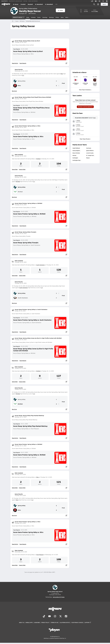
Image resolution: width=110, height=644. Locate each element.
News (62, 17)
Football (23, 4)
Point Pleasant (40, 555)
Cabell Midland (76, 148)
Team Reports (17, 49)
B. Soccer (16, 4)
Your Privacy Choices (77, 622)
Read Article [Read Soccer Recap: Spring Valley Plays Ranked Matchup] (15, 438)
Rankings (51, 17)
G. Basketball (49, 4)
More (67, 17)
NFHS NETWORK (33, 1)
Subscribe (37, 622)
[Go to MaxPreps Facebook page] (66, 616)
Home (28, 17)
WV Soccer (22, 21)
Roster (39, 17)
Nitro (62, 74)
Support (88, 622)
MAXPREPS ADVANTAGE (16, 1)
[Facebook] (107, 1)
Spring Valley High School (55, 589)
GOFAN (25, 1)
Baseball (30, 4)
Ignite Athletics (90, 150)
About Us (22, 622)
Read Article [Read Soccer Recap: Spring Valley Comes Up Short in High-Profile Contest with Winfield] (15, 361)
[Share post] (66, 63)
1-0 (42, 288)
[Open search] (94, 4)
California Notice (65, 622)
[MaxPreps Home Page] (13, 21)
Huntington (75, 158)
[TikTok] (92, 1)
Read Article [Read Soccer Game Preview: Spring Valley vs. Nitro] (15, 148)
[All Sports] (56, 4)
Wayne (88, 158)
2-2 (32, 500)
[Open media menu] (98, 4)
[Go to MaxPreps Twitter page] (61, 616)
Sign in (104, 4)
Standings (45, 17)
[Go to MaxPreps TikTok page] (44, 616)
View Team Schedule (85, 90)
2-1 (34, 182)
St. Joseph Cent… (90, 155)
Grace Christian (76, 153)
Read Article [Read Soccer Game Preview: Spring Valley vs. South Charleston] (15, 332)
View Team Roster (85, 139)
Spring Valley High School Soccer (33, 21)
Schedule (33, 17)
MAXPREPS (5, 1)
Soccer (17, 21)
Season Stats (22, 169)
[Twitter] (103, 1)
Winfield (38, 159)
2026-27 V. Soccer (18, 17)
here (94, 118)
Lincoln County (90, 153)
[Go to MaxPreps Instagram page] (55, 616)
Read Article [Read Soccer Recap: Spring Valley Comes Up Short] (15, 63)
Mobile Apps (29, 622)
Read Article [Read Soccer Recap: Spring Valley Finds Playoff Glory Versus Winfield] (15, 120)
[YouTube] (96, 1)
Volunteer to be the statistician (85, 107)
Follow (60, 10)
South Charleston (40, 265)
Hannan (74, 155)
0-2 (23, 75)
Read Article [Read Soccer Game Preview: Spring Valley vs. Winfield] (15, 226)
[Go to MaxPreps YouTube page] (50, 616)
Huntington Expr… (77, 160)
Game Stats (15, 169)
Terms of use (55, 622)
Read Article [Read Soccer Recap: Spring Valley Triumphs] (15, 254)
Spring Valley (19, 81)
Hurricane (89, 148)
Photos (57, 17)
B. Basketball (39, 4)
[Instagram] (99, 1)
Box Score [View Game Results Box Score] (14, 91)
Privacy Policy (45, 622)
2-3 (34, 394)
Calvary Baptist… (77, 150)
